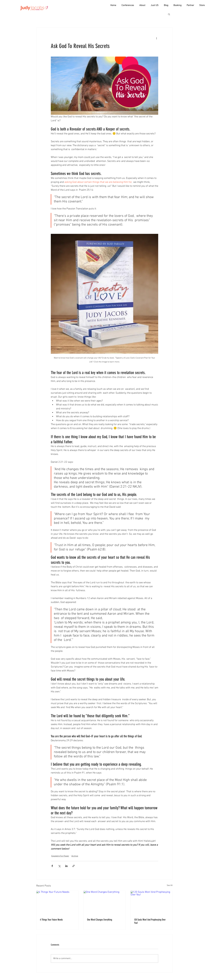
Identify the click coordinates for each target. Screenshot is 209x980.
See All (170, 885)
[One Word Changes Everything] (105, 903)
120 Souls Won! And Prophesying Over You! (150, 921)
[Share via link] (74, 866)
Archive (75, 856)
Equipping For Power (60, 856)
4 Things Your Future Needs (51, 920)
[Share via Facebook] (52, 866)
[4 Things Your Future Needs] (57, 903)
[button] (169, 14)
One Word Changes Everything (100, 920)
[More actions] (156, 38)
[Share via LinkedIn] (66, 866)
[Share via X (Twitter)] (59, 866)
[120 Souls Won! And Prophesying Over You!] (152, 903)
